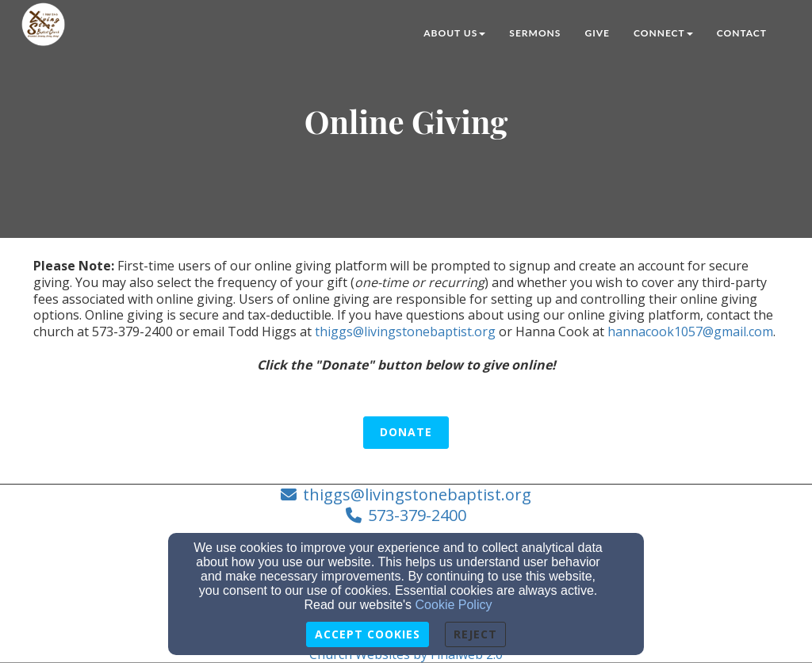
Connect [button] (663, 33)
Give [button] (597, 33)
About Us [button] (454, 33)
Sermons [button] (535, 33)
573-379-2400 (417, 515)
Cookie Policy (454, 605)
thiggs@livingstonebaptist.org (405, 331)
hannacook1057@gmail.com (690, 331)
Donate (406, 432)
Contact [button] (742, 33)
